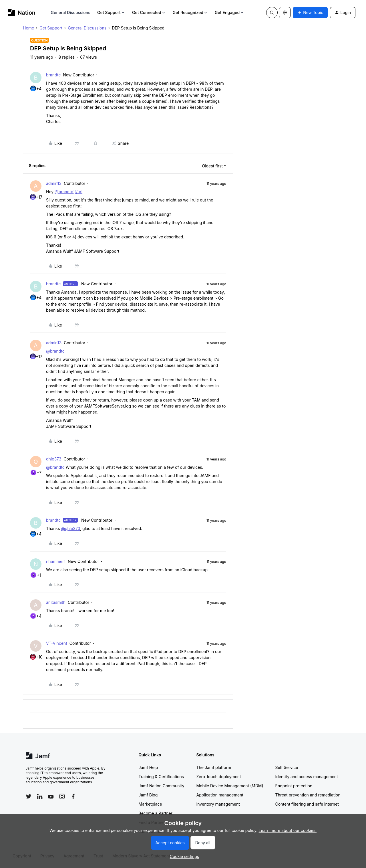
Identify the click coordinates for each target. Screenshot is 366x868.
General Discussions (71, 12)
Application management (220, 795)
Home (28, 28)
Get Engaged (229, 12)
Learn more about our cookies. (288, 830)
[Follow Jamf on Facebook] (73, 796)
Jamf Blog (148, 795)
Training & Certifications (161, 777)
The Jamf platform (214, 767)
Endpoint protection (294, 786)
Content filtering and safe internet (307, 804)
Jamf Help (148, 767)
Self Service (287, 767)
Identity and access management (307, 777)
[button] (310, 13)
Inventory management (218, 804)
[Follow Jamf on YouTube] (51, 796)
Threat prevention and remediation (308, 795)
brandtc (53, 75)
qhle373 (54, 459)
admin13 (54, 183)
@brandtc (55, 351)
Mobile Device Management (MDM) (230, 786)
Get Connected (149, 12)
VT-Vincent (57, 643)
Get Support (111, 12)
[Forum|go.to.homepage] (22, 12)
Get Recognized (190, 12)
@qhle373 (70, 528)
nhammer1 (56, 561)
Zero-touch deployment (219, 777)
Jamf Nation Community (162, 786)
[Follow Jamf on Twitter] (29, 796)
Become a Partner (156, 813)
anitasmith (56, 602)
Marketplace (150, 804)
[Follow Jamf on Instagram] (62, 796)
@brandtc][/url (68, 192)
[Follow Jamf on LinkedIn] (40, 796)
